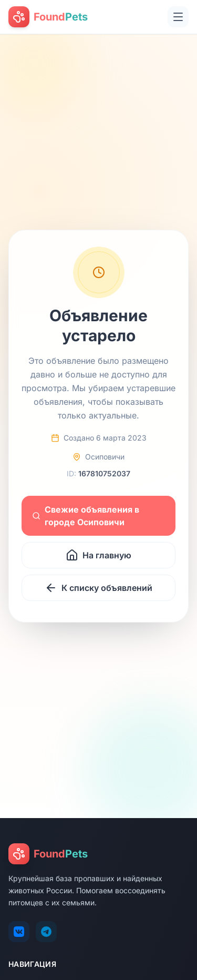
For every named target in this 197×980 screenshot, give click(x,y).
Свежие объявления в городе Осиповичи (86, 516)
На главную (98, 555)
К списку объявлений (98, 588)
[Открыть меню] (178, 17)
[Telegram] (46, 932)
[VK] (19, 932)
